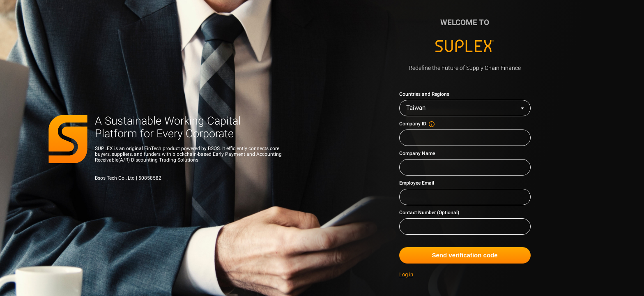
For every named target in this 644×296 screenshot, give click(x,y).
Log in (406, 275)
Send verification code (465, 255)
